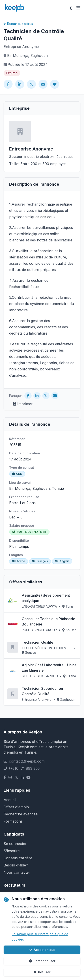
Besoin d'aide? (16, 865)
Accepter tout (42, 950)
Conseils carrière (18, 858)
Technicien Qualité (38, 642)
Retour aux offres (18, 24)
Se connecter (15, 844)
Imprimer (23, 404)
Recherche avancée (21, 814)
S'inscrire (12, 851)
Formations (13, 821)
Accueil (10, 800)
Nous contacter (17, 872)
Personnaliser (42, 961)
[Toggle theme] (71, 8)
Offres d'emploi (17, 807)
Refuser (42, 972)
